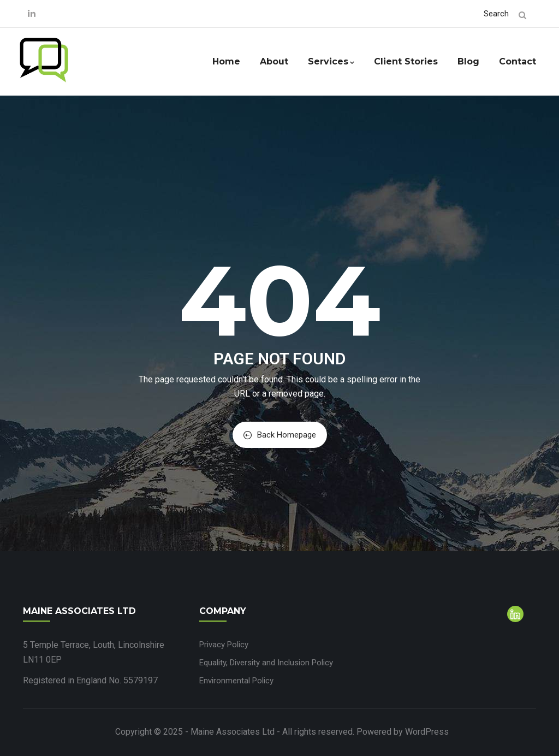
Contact (518, 61)
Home (226, 61)
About (274, 61)
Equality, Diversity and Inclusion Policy (266, 663)
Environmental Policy (236, 681)
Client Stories (406, 61)
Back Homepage (280, 435)
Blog (468, 61)
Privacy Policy (224, 645)
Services (331, 61)
